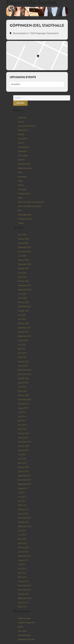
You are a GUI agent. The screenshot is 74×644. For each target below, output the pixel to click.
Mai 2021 (22, 349)
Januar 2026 (23, 243)
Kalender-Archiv (24, 164)
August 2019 (23, 408)
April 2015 (22, 573)
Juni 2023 (22, 294)
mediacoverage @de (26, 623)
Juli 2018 (22, 455)
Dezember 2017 (24, 476)
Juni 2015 (22, 569)
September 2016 (25, 526)
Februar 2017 (23, 509)
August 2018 (23, 450)
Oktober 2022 (23, 311)
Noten (20, 181)
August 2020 (23, 383)
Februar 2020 (23, 395)
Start (20, 210)
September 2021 (25, 336)
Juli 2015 (22, 564)
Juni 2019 (22, 416)
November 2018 (24, 442)
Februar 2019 (23, 433)
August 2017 (23, 488)
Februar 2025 (23, 260)
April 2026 (22, 235)
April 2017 (22, 501)
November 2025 (24, 252)
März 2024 (22, 277)
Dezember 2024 (24, 264)
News (20, 172)
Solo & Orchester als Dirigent (30, 206)
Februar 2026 (23, 239)
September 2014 (25, 598)
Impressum (23, 151)
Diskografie (23, 139)
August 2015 (23, 560)
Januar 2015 (23, 581)
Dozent (21, 143)
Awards (21, 122)
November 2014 (24, 590)
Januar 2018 (23, 471)
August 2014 (23, 602)
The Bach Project (25, 219)
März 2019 (22, 429)
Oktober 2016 (23, 522)
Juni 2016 (22, 535)
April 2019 (22, 425)
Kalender (22, 160)
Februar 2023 (23, 302)
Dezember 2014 (24, 586)
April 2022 (22, 319)
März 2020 (22, 391)
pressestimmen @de (26, 639)
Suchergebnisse (24, 215)
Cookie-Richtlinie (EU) (27, 126)
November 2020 (24, 374)
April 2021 (22, 353)
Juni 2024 (22, 273)
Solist (20, 198)
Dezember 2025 (24, 247)
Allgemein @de (24, 618)
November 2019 (24, 400)
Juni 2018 (22, 459)
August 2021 (23, 340)
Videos (21, 223)
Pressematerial (24, 194)
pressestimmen (24, 635)
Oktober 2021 (23, 332)
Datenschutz (23, 130)
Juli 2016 (22, 531)
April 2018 (22, 463)
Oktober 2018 (23, 446)
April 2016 (22, 539)
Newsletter (22, 177)
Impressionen (23, 147)
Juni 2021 (22, 345)
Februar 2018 (23, 467)
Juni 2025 (22, 256)
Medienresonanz (25, 168)
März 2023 (22, 298)
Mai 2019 (22, 421)
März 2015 (22, 577)
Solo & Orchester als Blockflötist (31, 202)
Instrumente (23, 156)
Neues (20, 627)
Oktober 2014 (23, 594)
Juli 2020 (22, 387)
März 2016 (22, 543)
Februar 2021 (23, 362)
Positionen (22, 189)
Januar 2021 (23, 366)
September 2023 (25, 290)
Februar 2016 (23, 548)
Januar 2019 (23, 438)
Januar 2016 (23, 552)
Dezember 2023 (24, 285)
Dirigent (21, 134)
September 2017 (25, 484)
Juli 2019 (22, 412)
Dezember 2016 (24, 518)
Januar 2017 (23, 514)
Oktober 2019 (23, 404)
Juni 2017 (22, 497)
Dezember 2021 (24, 328)
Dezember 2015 (24, 556)
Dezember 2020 (24, 370)
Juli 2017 (22, 493)
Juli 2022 (22, 315)
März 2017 (22, 505)
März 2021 (22, 357)
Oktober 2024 (23, 269)
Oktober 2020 (23, 378)
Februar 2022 (23, 323)
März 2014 (22, 607)
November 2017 (24, 480)
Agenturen (22, 117)
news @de (22, 631)
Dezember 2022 (24, 307)
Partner (21, 185)
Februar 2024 (23, 281)
